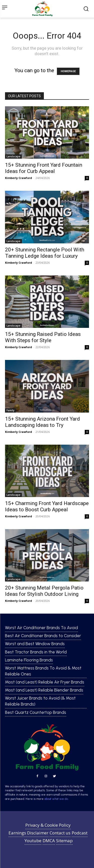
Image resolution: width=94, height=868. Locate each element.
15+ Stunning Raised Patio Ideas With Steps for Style (43, 337)
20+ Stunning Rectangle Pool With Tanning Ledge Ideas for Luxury (45, 253)
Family (10, 410)
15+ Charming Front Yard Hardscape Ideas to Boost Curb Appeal (47, 506)
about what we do (56, 799)
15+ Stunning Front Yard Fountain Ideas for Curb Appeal (44, 168)
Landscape (13, 156)
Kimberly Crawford (19, 178)
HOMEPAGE (68, 71)
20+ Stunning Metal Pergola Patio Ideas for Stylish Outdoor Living (44, 591)
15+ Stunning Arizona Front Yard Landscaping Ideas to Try (42, 422)
